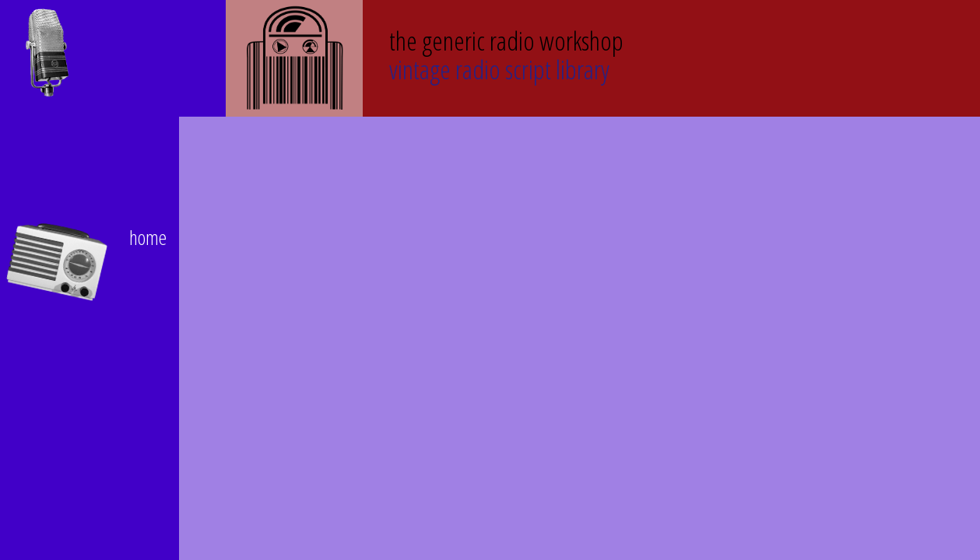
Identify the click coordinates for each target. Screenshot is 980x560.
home (148, 237)
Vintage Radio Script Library (506, 54)
